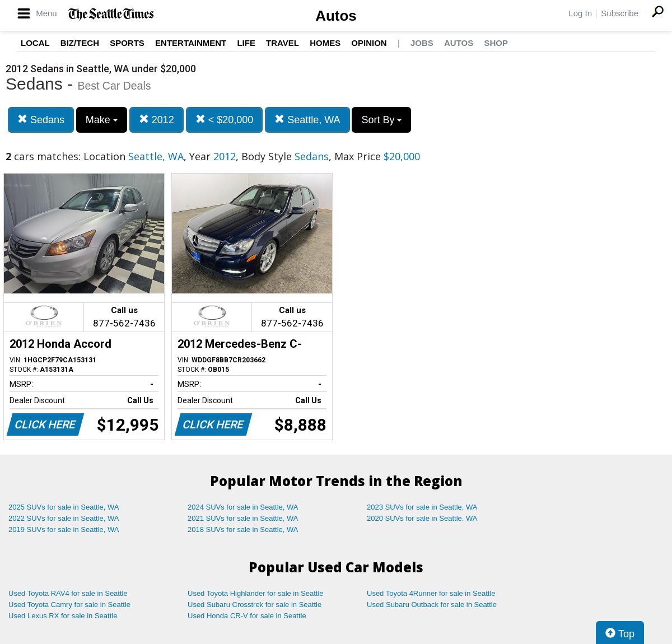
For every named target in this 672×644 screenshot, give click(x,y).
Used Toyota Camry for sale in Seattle (69, 605)
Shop (496, 43)
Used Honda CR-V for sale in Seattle (247, 616)
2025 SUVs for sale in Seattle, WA (64, 507)
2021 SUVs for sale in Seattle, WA (243, 518)
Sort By (381, 120)
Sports (127, 43)
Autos (336, 16)
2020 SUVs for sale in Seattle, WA (422, 518)
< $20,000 (225, 120)
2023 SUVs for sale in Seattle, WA (422, 507)
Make (102, 120)
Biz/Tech (80, 43)
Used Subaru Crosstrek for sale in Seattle (255, 605)
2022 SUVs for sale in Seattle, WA (64, 518)
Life (246, 43)
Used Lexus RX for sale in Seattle (63, 616)
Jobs (422, 43)
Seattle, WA (307, 120)
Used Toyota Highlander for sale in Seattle (256, 593)
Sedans (41, 120)
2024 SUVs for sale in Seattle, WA (243, 507)
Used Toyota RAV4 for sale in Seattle (68, 593)
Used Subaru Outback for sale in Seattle (432, 605)
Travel (283, 43)
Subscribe (620, 13)
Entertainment (191, 43)
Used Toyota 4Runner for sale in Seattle (431, 593)
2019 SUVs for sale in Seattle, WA (64, 529)
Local (35, 43)
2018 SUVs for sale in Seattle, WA (243, 529)
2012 (157, 120)
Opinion (369, 43)
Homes (325, 43)
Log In (580, 13)
